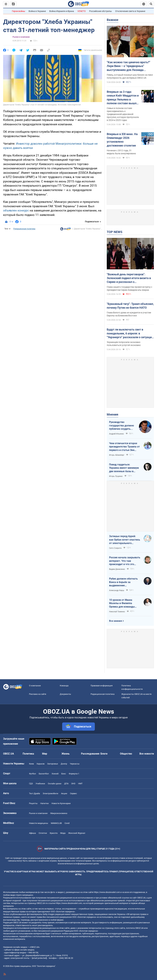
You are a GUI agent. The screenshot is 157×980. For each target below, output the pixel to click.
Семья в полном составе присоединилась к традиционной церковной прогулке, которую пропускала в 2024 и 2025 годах (123, 114)
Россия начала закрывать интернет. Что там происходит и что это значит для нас (125, 561)
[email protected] (39, 958)
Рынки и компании (21, 37)
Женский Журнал (77, 833)
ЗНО (73, 784)
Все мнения (116, 621)
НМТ (80, 784)
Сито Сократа (115, 548)
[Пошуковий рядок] (151, 4)
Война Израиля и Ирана (62, 11)
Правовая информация (102, 686)
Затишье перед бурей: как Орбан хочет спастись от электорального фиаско (125, 540)
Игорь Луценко (116, 476)
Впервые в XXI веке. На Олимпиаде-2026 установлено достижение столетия (122, 140)
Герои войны (19, 11)
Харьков (41, 764)
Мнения (112, 414)
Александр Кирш (117, 590)
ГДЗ (31, 784)
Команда (64, 686)
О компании (35, 686)
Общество (126, 754)
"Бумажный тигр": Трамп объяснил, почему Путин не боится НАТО (130, 306)
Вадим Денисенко (117, 569)
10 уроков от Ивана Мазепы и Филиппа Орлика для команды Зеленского (122, 603)
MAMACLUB (56, 823)
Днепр (64, 764)
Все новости (147, 754)
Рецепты (33, 803)
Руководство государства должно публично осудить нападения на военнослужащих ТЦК (122, 426)
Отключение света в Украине (130, 11)
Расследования (90, 754)
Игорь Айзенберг (117, 455)
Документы (65, 694)
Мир (45, 754)
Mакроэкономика (59, 813)
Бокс (64, 774)
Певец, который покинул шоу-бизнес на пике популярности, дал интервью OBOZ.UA (130, 76)
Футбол (32, 774)
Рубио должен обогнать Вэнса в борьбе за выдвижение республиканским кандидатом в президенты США (123, 582)
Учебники (40, 784)
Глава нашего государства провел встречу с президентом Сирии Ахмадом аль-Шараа (129, 288)
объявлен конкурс (16, 210)
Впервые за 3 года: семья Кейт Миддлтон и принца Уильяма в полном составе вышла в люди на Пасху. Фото (123, 98)
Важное (113, 20)
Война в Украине (37, 11)
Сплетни (43, 833)
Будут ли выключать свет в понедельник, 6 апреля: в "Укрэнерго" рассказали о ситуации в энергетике (130, 333)
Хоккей (55, 774)
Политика (28, 754)
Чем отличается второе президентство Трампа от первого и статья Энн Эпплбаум (124, 447)
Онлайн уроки (55, 784)
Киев (31, 764)
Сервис (73, 793)
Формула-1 (74, 774)
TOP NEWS (115, 232)
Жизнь (66, 754)
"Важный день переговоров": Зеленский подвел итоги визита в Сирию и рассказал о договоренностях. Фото (129, 278)
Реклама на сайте (38, 694)
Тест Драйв (34, 793)
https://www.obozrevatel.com (107, 892)
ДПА (66, 784)
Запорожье (53, 764)
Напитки (45, 803)
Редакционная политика (24, 229)
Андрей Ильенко (116, 434)
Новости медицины (39, 823)
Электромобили (50, 793)
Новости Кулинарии (61, 803)
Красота (54, 833)
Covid (67, 823)
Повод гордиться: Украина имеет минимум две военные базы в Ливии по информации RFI (125, 468)
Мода (63, 833)
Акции (64, 793)
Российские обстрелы (100, 11)
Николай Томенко (117, 612)
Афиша (32, 833)
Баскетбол (44, 774)
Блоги (104, 754)
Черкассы (75, 764)
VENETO (82, 11)
